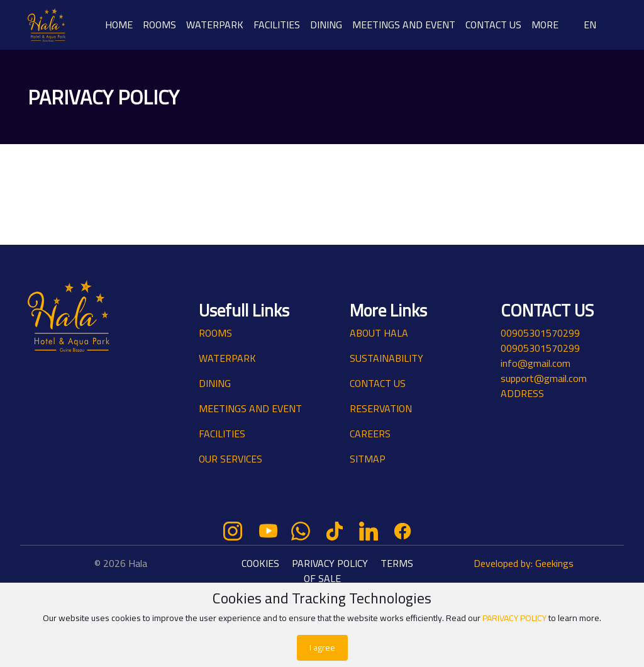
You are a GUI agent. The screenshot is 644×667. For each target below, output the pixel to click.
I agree (322, 647)
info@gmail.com (536, 363)
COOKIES (262, 563)
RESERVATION (381, 408)
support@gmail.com (544, 378)
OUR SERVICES (230, 459)
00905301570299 (540, 333)
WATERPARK (215, 25)
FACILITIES (277, 25)
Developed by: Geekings (524, 563)
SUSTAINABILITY (386, 358)
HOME (119, 25)
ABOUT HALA (379, 333)
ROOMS (159, 25)
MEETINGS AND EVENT (404, 25)
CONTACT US (493, 25)
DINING (326, 25)
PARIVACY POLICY (330, 563)
